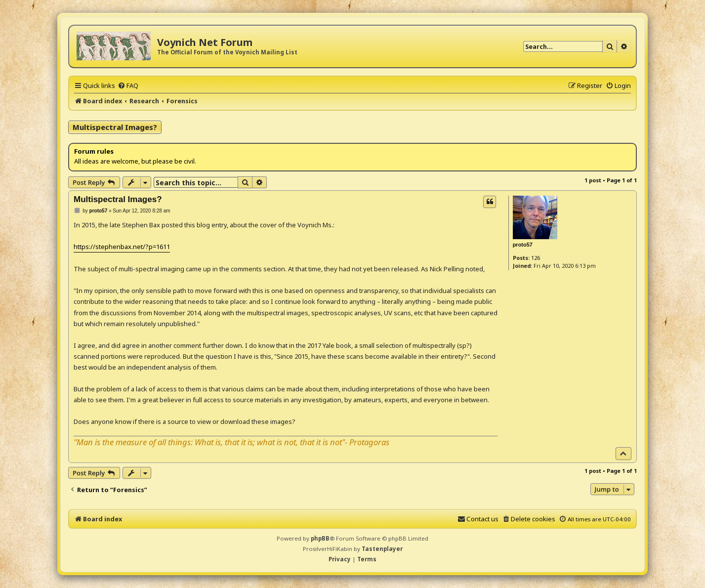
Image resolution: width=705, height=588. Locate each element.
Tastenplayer (382, 549)
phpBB (320, 538)
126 (536, 258)
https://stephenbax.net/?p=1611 (122, 247)
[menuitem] (128, 85)
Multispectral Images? (115, 127)
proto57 (523, 245)
